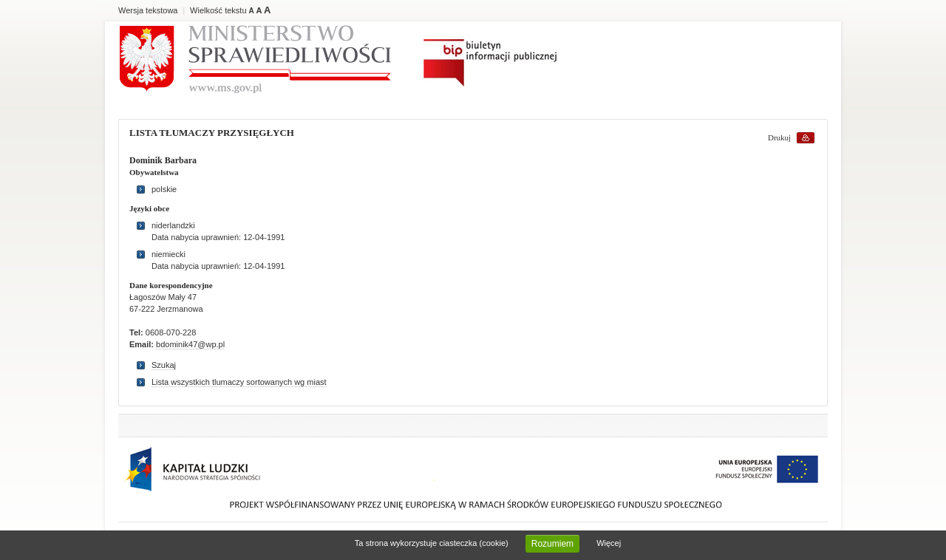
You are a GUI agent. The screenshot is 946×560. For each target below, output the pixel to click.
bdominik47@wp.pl (190, 344)
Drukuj (779, 137)
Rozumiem (552, 544)
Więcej (609, 543)
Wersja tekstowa (148, 10)
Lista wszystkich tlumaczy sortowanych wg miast (239, 382)
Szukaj (164, 365)
